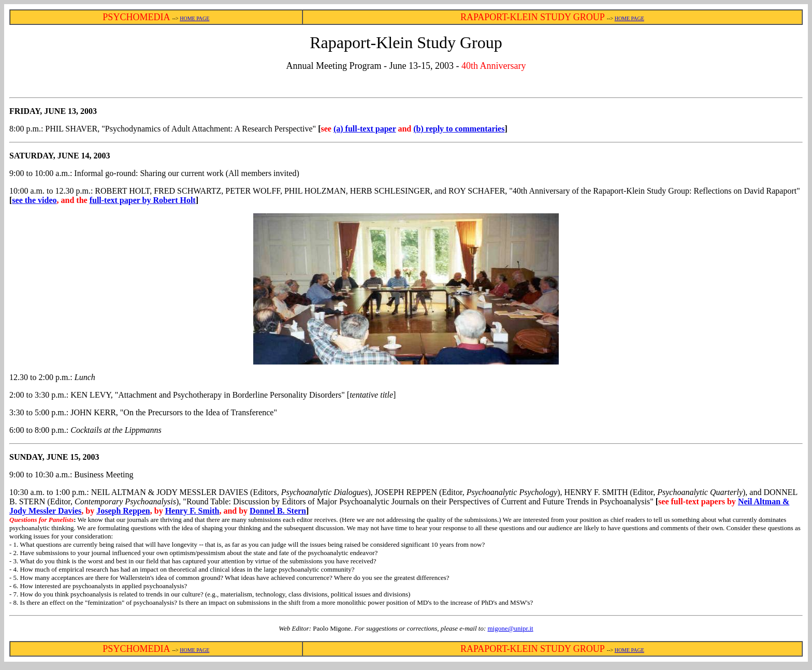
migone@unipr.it (510, 628)
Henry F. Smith (192, 511)
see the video (34, 200)
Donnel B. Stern (278, 511)
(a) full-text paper (365, 129)
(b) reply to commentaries (459, 129)
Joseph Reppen (123, 511)
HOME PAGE (194, 18)
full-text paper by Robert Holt (143, 200)
